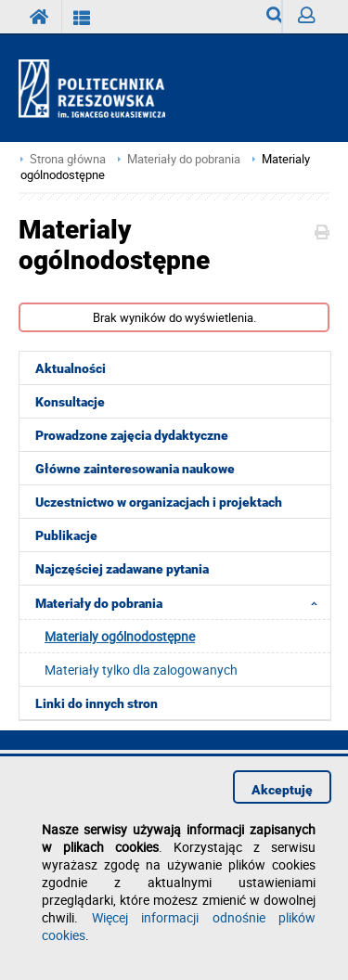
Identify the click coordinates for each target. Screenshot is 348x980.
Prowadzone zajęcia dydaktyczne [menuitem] (132, 435)
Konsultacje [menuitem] (70, 402)
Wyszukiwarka (274, 20)
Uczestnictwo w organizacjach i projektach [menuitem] (159, 502)
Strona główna (68, 159)
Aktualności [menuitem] (71, 368)
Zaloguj (314, 20)
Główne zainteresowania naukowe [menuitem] (135, 469)
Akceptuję (282, 790)
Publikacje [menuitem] (66, 535)
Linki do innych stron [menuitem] (97, 703)
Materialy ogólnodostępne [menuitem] (120, 636)
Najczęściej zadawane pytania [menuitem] (122, 569)
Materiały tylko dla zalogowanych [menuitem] (141, 670)
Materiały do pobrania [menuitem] (182, 602)
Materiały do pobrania (184, 159)
